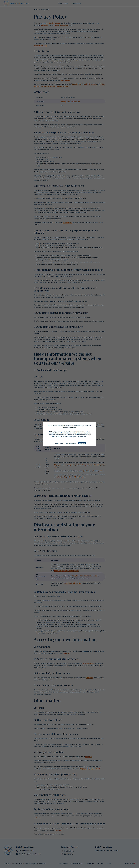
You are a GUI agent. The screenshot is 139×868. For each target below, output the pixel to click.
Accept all (82, 443)
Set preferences (58, 443)
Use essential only (71, 443)
